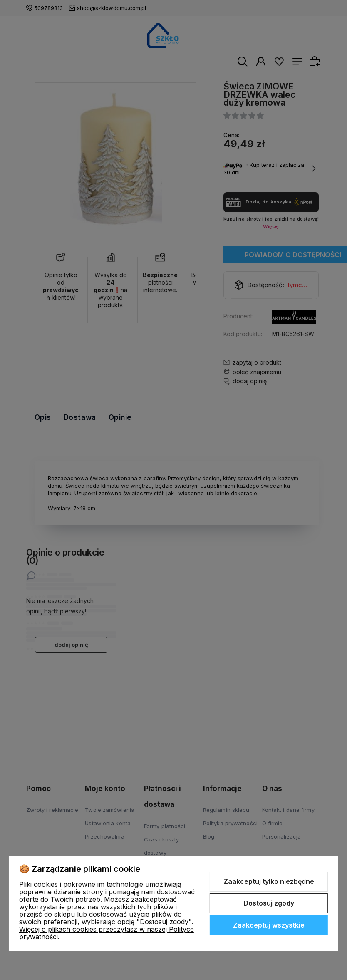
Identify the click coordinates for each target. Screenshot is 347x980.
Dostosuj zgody (269, 903)
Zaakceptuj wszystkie (269, 925)
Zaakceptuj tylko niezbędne (269, 881)
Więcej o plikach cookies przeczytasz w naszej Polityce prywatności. (107, 933)
